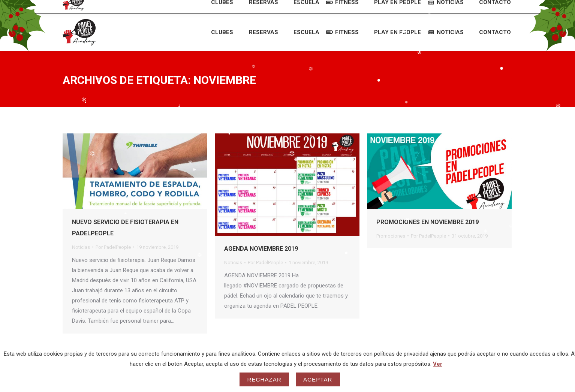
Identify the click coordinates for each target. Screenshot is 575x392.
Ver (438, 364)
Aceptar (318, 379)
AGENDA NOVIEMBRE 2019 (261, 249)
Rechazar (264, 379)
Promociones (391, 236)
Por (113, 247)
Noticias (81, 247)
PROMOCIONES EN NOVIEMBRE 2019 (428, 222)
